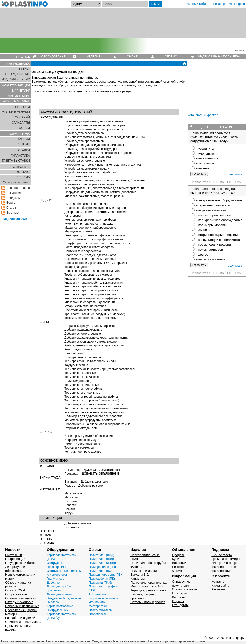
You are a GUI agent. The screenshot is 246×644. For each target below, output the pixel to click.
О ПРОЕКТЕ (21, 167)
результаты (235, 174)
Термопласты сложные (80, 373)
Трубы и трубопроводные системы (88, 275)
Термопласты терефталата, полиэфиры (92, 397)
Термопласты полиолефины (84, 389)
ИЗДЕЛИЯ (94, 57)
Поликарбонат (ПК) (102, 579)
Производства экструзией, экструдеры (91, 149)
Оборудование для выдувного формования (94, 145)
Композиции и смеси (78, 349)
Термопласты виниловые (82, 385)
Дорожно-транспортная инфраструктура (92, 271)
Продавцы (13, 198)
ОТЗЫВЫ (46, 539)
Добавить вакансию (94, 482)
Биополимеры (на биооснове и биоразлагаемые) (98, 424)
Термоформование (60, 606)
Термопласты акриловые (82, 377)
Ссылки (70, 509)
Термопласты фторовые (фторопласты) (92, 401)
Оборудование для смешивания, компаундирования (100, 192)
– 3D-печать (204, 230)
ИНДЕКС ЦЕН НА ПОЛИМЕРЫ (219, 57)
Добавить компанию (78, 523)
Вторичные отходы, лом (81, 428)
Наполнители (74, 353)
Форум (11, 203)
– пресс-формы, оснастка (215, 215)
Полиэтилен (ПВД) (101, 559)
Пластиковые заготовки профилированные (94, 239)
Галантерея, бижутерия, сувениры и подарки (95, 208)
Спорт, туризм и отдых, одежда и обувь (91, 255)
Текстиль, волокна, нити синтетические (91, 318)
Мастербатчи (98, 606)
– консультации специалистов (218, 240)
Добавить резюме (91, 486)
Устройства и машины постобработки (90, 172)
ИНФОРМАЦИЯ (50, 489)
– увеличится (205, 149)
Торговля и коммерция (80, 448)
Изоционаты (97, 602)
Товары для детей (77, 267)
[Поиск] (125, 4)
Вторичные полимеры (103, 598)
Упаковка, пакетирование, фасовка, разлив (94, 196)
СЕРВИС (171, 57)
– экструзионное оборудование (219, 200)
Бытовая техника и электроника (86, 204)
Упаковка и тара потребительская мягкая (93, 286)
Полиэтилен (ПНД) (101, 555)
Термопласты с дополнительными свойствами (96, 408)
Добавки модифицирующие (83, 330)
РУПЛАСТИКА (20, 156)
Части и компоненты (78, 176)
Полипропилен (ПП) (102, 567)
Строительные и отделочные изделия (90, 259)
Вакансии (71, 482)
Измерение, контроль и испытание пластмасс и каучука (103, 165)
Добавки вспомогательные (83, 334)
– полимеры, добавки (211, 225)
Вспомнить (72, 527)
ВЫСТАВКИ (22, 150)
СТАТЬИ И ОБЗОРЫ (16, 112)
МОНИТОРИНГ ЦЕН (16, 86)
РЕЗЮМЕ (23, 144)
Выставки (13, 213)
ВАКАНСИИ (22, 139)
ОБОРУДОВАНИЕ (53, 57)
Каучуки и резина (76, 365)
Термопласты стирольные (82, 393)
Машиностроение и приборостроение (90, 228)
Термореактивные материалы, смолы (90, 361)
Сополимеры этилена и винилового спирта (94, 404)
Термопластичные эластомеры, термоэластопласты (100, 369)
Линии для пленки (59, 594)
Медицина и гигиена (78, 231)
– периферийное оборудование (219, 220)
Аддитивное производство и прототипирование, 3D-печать (105, 180)
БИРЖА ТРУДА (50, 478)
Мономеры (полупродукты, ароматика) (91, 420)
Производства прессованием (84, 141)
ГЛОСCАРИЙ (21, 117)
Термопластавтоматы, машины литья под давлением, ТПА (105, 137)
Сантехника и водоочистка (83, 251)
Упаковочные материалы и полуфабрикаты (94, 298)
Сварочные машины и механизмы (88, 157)
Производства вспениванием (84, 133)
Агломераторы (57, 575)
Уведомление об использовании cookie (119, 641)
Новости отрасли (18, 188)
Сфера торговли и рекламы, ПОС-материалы (96, 263)
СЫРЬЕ (132, 57)
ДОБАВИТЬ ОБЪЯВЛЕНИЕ (102, 470)
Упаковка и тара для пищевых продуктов (92, 279)
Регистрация (223, 4)
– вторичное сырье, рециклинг (218, 235)
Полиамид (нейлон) (78, 381)
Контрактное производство (83, 452)
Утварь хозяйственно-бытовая (85, 306)
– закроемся (205, 163)
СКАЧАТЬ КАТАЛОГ (16, 101)
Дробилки (54, 583)
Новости (70, 505)
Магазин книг (73, 493)
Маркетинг (72, 497)
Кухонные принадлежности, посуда (89, 224)
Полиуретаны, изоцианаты (83, 357)
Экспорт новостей (15, 182)
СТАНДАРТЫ (21, 123)
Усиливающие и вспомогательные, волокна (94, 412)
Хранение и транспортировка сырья (89, 184)
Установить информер (203, 115)
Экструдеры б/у (58, 610)
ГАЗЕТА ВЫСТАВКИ (16, 161)
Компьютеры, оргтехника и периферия (91, 220)
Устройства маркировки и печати (87, 169)
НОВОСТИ (23, 107)
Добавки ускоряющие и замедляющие (91, 342)
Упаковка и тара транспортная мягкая (90, 294)
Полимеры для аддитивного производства (93, 416)
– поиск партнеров (209, 250)
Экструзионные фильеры (64, 571)
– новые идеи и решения (214, 245)
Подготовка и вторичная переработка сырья (95, 125)
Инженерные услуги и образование (89, 436)
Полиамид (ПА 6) (100, 583)
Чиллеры (53, 602)
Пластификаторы (100, 610)
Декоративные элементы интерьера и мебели (96, 212)
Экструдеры (55, 563)
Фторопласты (98, 614)
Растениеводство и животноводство (89, 247)
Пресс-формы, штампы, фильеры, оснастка (95, 129)
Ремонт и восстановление (82, 444)
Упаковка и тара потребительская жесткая (93, 283)
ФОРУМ (24, 128)
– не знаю (203, 168)
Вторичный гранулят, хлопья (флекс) (90, 326)
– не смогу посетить (210, 259)
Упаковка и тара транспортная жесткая (91, 290)
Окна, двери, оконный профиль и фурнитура (95, 235)
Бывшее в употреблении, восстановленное (94, 121)
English (239, 4)
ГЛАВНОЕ (23, 57)
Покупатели (14, 193)
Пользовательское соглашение (23, 641)
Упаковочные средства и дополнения (90, 302)
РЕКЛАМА (23, 177)
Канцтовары (73, 216)
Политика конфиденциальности (68, 641)
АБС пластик (97, 594)
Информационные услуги (82, 440)
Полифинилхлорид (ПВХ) (106, 575)
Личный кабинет (199, 4)
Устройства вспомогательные (85, 161)
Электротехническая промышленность (91, 310)
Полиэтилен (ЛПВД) (102, 563)
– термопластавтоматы (213, 205)
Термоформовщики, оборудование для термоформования (104, 188)
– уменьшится (206, 153)
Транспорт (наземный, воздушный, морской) (95, 314)
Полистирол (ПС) (100, 571)
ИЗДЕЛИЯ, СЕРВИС (16, 79)
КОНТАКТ (23, 172)
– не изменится (207, 158)
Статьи (11, 208)
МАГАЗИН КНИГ (19, 96)
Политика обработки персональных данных (178, 641)
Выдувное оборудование (64, 598)
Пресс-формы (57, 567)
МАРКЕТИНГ (21, 91)
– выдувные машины (211, 210)
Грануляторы (56, 579)
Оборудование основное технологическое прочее (98, 153)
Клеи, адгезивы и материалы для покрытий (94, 345)
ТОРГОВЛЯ (47, 466)
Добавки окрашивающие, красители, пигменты (96, 338)
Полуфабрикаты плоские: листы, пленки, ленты (97, 243)
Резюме (70, 486)
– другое (202, 254)
